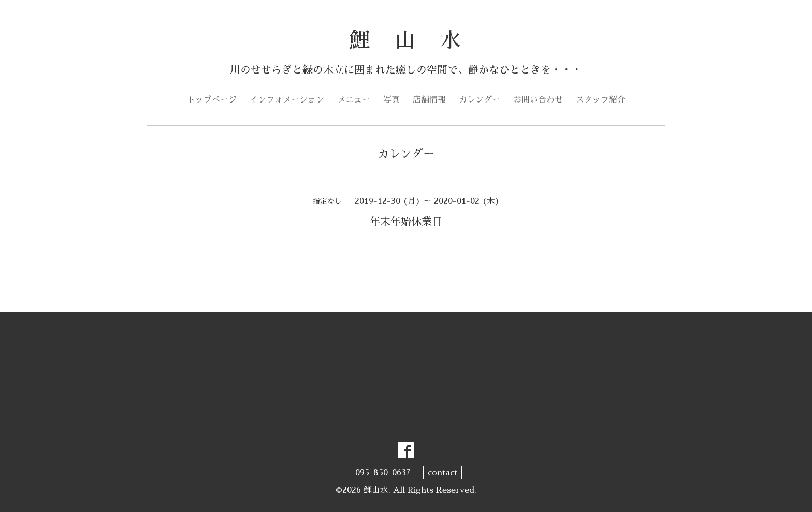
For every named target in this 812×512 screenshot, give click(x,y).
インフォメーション (287, 100)
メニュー (354, 100)
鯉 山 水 (406, 40)
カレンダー (480, 100)
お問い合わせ (538, 100)
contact (443, 473)
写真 (392, 100)
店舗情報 (429, 100)
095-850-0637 (383, 473)
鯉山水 (376, 490)
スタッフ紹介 (601, 100)
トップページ (212, 100)
